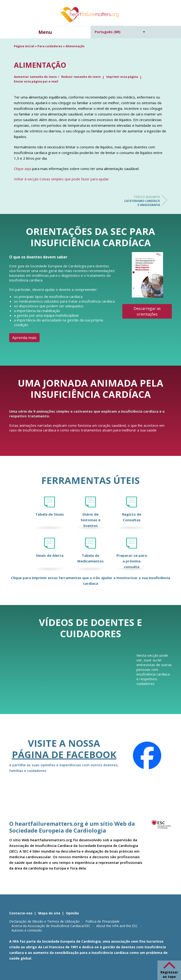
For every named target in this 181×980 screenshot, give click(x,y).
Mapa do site (49, 913)
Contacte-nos (21, 913)
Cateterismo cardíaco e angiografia (141, 201)
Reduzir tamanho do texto (81, 77)
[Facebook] (147, 755)
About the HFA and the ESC (117, 926)
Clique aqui (23, 169)
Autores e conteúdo (27, 930)
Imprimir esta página (122, 77)
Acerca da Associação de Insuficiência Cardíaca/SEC (51, 926)
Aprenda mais (24, 338)
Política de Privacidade (102, 921)
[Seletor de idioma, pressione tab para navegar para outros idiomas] (120, 32)
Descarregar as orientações (147, 311)
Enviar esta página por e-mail (36, 81)
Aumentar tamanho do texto (35, 77)
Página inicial (24, 46)
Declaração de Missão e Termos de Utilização (44, 921)
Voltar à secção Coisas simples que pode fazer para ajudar (61, 179)
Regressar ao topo (169, 974)
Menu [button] (45, 32)
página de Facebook (64, 754)
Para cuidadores (50, 46)
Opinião (72, 913)
